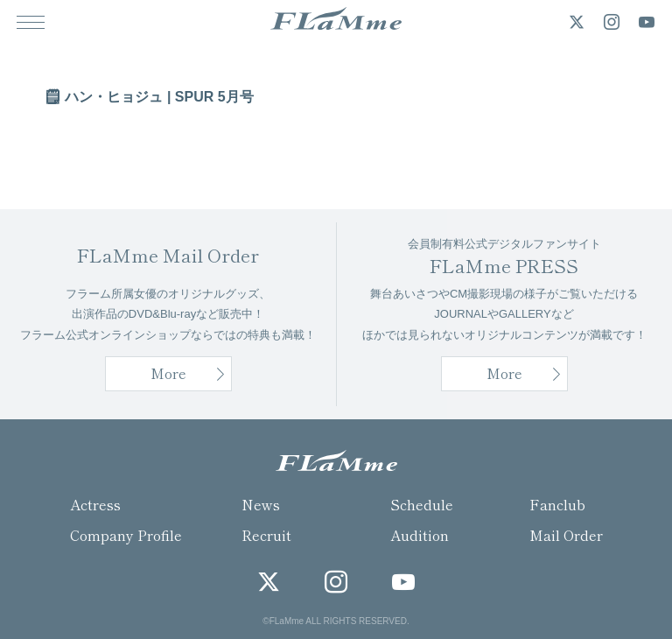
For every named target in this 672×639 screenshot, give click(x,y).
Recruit (266, 535)
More (504, 373)
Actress (95, 504)
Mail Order (566, 535)
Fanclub (557, 504)
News (261, 504)
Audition (420, 535)
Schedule (422, 504)
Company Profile (126, 535)
